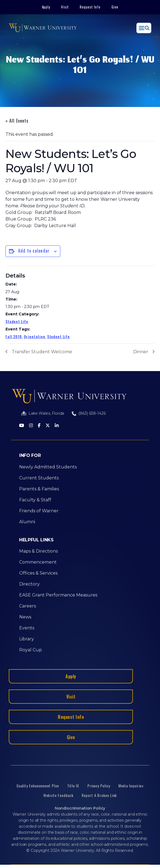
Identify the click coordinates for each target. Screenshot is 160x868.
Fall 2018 (14, 336)
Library (27, 639)
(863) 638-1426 (92, 413)
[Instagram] (31, 426)
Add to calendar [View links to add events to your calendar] (34, 251)
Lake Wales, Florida (46, 413)
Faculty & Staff (35, 500)
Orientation (35, 336)
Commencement (38, 562)
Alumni (27, 522)
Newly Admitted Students (48, 467)
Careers (28, 606)
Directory (29, 584)
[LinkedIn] (57, 426)
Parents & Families (39, 489)
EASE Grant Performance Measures (58, 595)
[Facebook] (39, 426)
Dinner (141, 352)
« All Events (17, 121)
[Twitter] (48, 426)
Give (115, 7)
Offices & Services (38, 573)
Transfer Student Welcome (42, 352)
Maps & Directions (38, 551)
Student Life (17, 321)
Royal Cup (31, 650)
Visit (65, 7)
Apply (46, 7)
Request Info (90, 7)
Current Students (39, 478)
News (25, 617)
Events (27, 628)
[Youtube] (22, 426)
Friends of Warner (39, 511)
